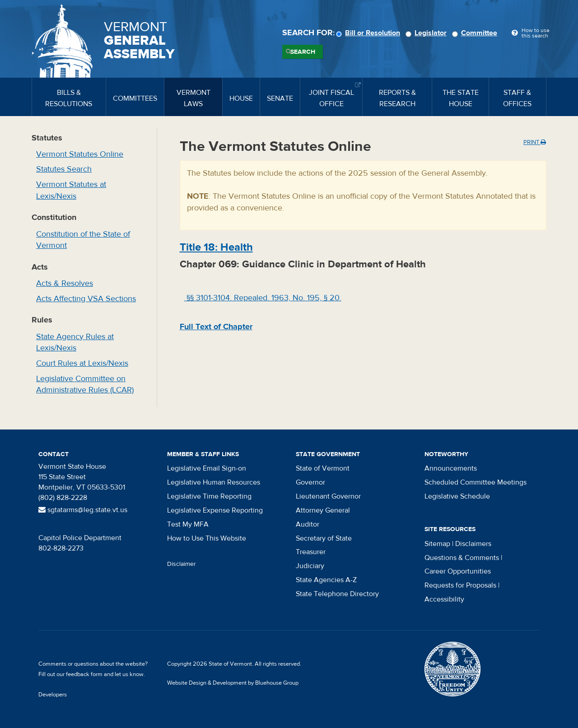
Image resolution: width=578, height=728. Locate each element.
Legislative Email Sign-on (207, 468)
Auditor (308, 524)
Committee (476, 33)
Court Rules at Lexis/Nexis (82, 363)
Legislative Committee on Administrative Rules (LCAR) (85, 385)
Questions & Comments (462, 558)
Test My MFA (188, 524)
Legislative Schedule (457, 496)
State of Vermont (323, 468)
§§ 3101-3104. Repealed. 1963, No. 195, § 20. (263, 298)
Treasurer (311, 552)
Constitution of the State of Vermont (83, 240)
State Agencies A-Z (326, 580)
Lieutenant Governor (328, 496)
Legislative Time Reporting (209, 496)
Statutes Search (64, 169)
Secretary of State (324, 538)
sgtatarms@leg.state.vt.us (83, 510)
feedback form (84, 674)
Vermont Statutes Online (80, 154)
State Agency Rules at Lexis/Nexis (75, 343)
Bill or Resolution (369, 33)
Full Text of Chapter (216, 327)
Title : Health (216, 247)
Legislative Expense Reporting (215, 510)
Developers (53, 695)
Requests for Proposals (460, 585)
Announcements (451, 468)
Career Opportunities (458, 571)
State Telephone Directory (337, 594)
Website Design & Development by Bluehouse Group (233, 683)
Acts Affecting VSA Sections (86, 299)
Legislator (427, 33)
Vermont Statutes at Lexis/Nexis (71, 190)
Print (535, 142)
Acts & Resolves (65, 283)
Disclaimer (182, 564)
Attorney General (323, 510)
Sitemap (437, 544)
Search (303, 52)
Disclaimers (473, 544)
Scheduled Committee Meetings (475, 482)
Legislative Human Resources (214, 482)
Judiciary (310, 566)
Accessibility (444, 599)
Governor (310, 482)
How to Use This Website (207, 538)
